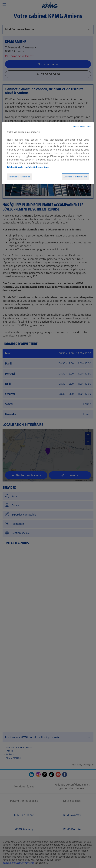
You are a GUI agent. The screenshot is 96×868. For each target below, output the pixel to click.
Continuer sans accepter (81, 126)
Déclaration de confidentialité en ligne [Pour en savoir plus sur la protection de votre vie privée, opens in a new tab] (28, 167)
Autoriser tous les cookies (75, 177)
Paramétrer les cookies (19, 177)
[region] (48, 153)
